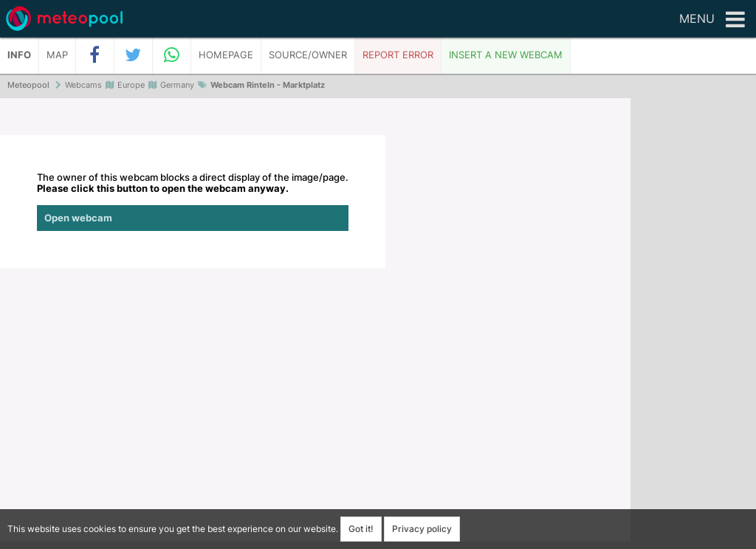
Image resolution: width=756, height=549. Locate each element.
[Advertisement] (693, 325)
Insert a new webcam (506, 55)
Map (57, 55)
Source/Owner (308, 55)
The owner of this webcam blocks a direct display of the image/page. (193, 201)
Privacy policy (422, 529)
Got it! (361, 529)
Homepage (226, 55)
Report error (398, 55)
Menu (712, 20)
